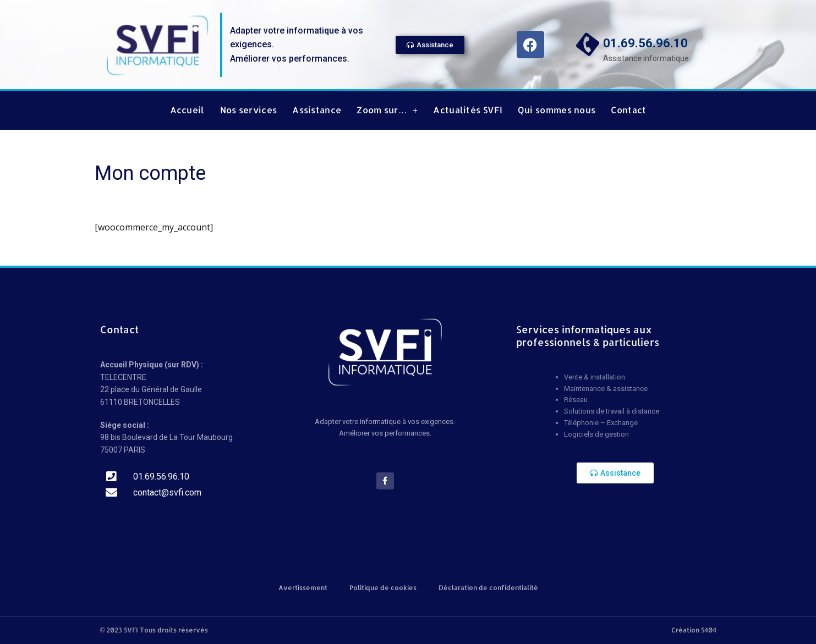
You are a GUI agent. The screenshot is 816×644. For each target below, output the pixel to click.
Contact (628, 110)
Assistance (317, 110)
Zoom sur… (387, 110)
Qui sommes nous (557, 110)
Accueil (187, 110)
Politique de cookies (383, 588)
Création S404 (694, 630)
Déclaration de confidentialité (488, 588)
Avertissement (303, 588)
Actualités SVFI (468, 110)
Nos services (249, 110)
